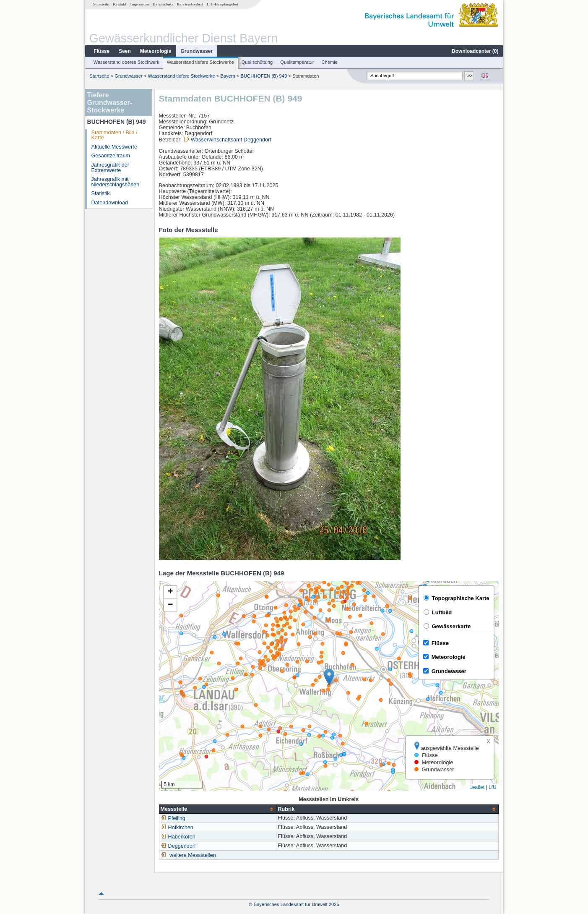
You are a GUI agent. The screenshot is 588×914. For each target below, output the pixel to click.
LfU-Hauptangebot (222, 4)
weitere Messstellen (193, 855)
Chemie (330, 62)
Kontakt (120, 4)
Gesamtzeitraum (111, 156)
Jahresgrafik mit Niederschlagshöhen (116, 182)
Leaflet (477, 787)
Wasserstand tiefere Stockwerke (200, 62)
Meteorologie (156, 51)
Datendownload (110, 203)
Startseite (101, 4)
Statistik (101, 193)
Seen (125, 51)
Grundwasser (197, 51)
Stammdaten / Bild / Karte (114, 135)
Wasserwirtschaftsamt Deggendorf (231, 140)
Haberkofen (178, 837)
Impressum (140, 4)
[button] (329, 677)
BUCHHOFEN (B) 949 (264, 76)
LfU (493, 787)
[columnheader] (218, 809)
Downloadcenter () (475, 51)
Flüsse (101, 51)
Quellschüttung (257, 62)
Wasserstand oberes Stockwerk (126, 62)
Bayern (228, 76)
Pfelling (173, 818)
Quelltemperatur (297, 62)
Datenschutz (163, 4)
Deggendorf (178, 846)
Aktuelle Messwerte (114, 147)
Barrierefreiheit (190, 4)
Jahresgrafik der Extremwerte (110, 168)
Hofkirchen (177, 828)
